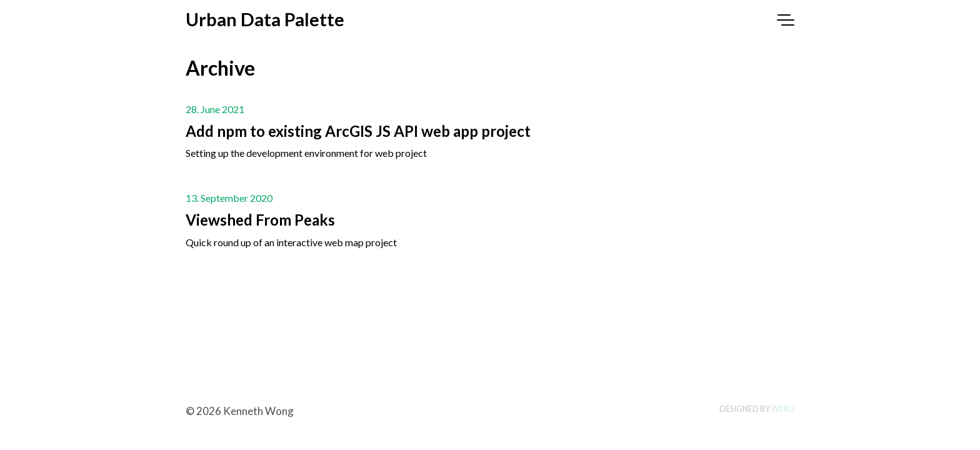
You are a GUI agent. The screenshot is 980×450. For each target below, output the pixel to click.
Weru (783, 409)
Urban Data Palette (265, 19)
